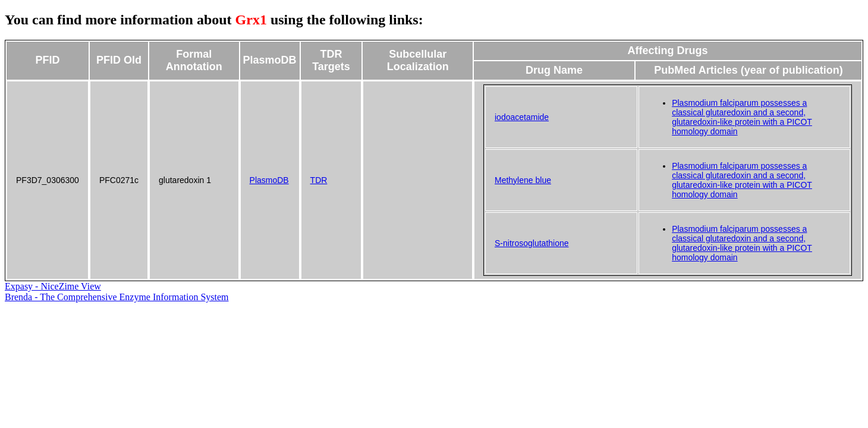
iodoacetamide (522, 117)
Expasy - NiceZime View (53, 286)
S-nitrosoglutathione (532, 243)
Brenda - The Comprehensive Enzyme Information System (117, 297)
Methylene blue (523, 180)
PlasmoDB (269, 180)
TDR (319, 180)
